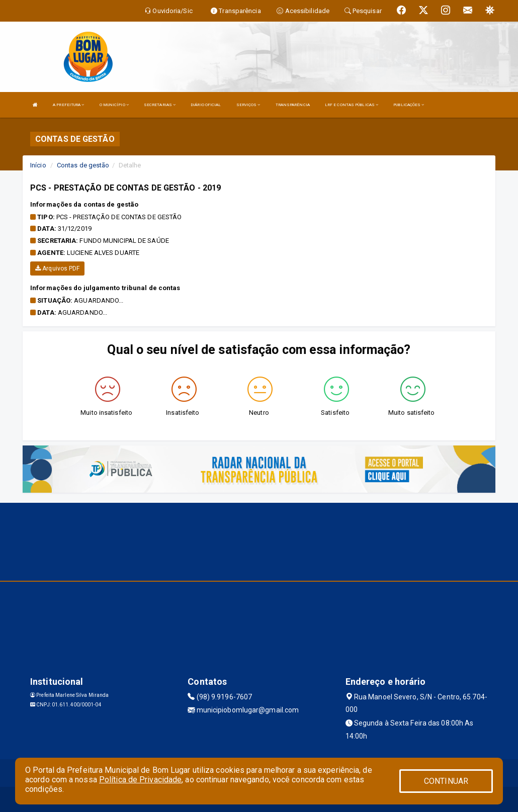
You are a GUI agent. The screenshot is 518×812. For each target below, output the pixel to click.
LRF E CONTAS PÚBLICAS (352, 105)
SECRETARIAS (160, 105)
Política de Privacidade (140, 780)
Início (38, 165)
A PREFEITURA (68, 105)
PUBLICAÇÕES (409, 105)
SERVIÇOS (248, 105)
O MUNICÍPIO (114, 105)
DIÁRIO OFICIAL (206, 105)
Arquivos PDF (57, 268)
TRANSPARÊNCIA (293, 105)
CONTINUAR (446, 781)
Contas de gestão (83, 165)
